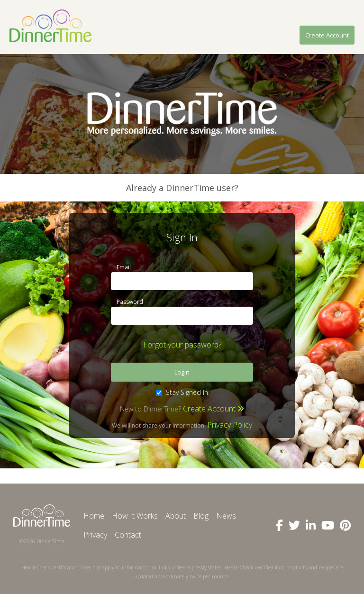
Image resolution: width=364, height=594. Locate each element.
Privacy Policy (230, 425)
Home (94, 516)
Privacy (95, 535)
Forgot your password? (182, 345)
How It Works (135, 516)
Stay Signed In (182, 392)
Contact (128, 535)
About (176, 516)
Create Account (327, 35)
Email (124, 267)
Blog (201, 516)
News (226, 516)
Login (182, 372)
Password (130, 302)
